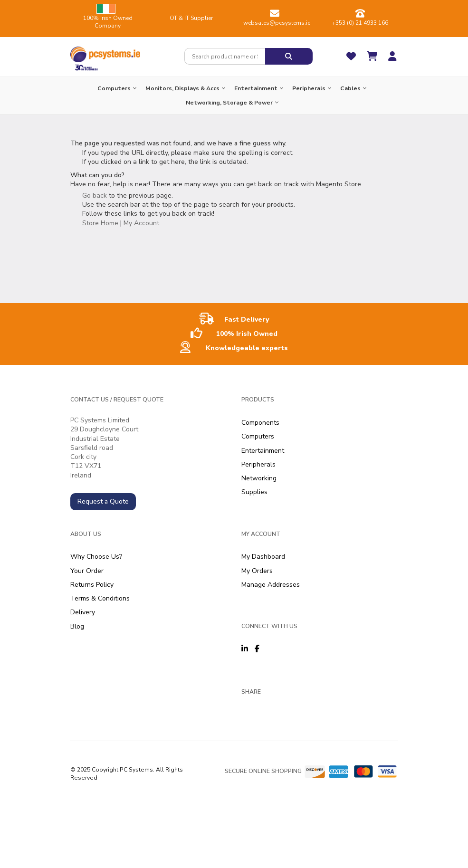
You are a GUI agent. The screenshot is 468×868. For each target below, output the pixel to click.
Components (260, 423)
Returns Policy (92, 585)
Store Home (100, 223)
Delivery (83, 612)
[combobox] (225, 56)
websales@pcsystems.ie (277, 23)
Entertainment (263, 451)
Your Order (87, 571)
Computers (258, 436)
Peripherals (258, 464)
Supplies (254, 492)
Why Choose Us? (96, 557)
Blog (77, 626)
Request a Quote (103, 501)
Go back (95, 196)
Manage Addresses (271, 585)
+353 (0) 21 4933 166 (360, 23)
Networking (259, 478)
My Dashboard (263, 557)
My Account (141, 223)
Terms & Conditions (100, 598)
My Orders (257, 571)
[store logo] (105, 52)
